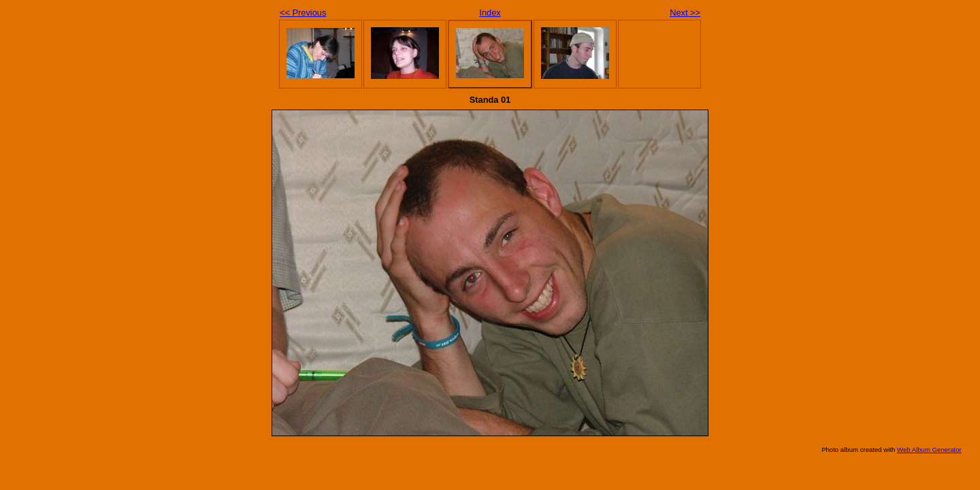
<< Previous (303, 13)
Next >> (685, 13)
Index (490, 13)
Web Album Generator (929, 450)
